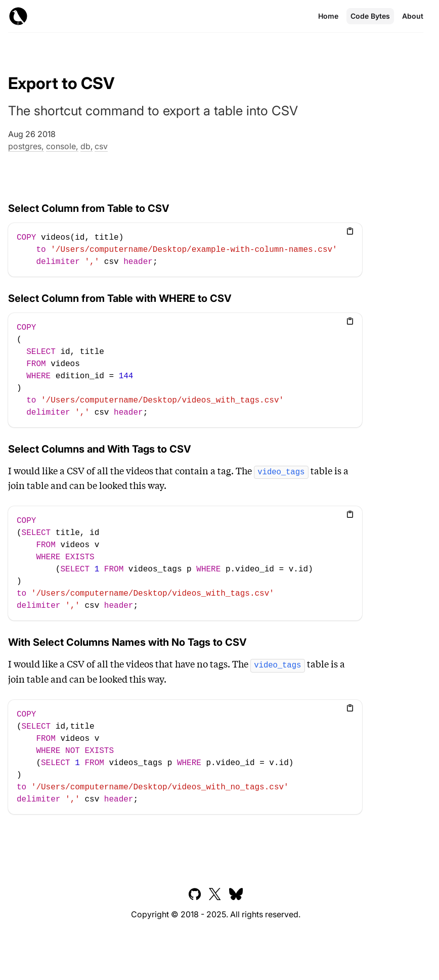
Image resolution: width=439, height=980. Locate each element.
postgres (25, 146)
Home (328, 16)
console (61, 146)
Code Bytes (370, 16)
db (85, 146)
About (413, 16)
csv (101, 146)
